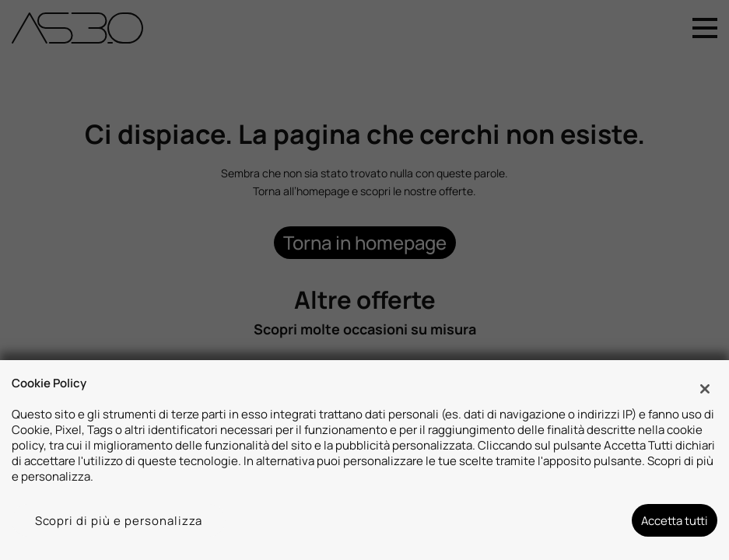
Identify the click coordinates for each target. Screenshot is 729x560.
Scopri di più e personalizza (119, 520)
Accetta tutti (675, 520)
